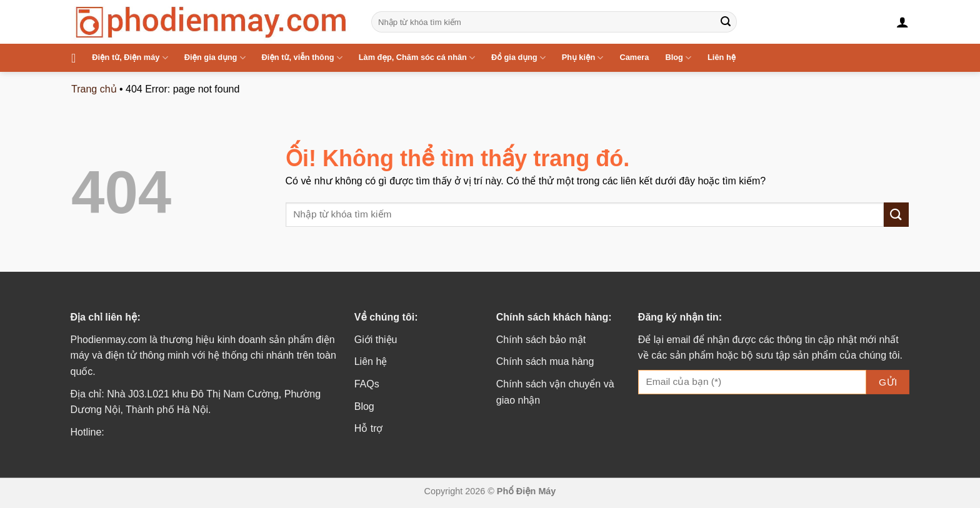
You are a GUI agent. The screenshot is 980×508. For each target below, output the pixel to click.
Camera (634, 57)
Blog (678, 58)
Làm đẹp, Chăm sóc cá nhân (417, 58)
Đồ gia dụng (518, 58)
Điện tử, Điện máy (130, 58)
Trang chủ (94, 89)
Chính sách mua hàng (545, 361)
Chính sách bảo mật (541, 340)
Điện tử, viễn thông (302, 58)
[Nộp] (726, 22)
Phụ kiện (583, 58)
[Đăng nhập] (902, 22)
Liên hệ (722, 57)
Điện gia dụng (215, 58)
